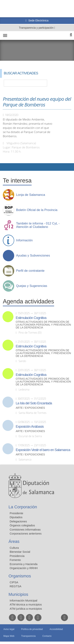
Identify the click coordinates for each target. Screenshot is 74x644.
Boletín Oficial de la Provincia (37, 210)
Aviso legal (9, 629)
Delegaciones (18, 521)
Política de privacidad (32, 629)
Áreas (14, 541)
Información (24, 240)
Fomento (15, 560)
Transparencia (28, 636)
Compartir (5, 167)
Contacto (47, 636)
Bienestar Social (20, 552)
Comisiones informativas (25, 529)
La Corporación (23, 507)
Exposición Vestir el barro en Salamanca (43, 450)
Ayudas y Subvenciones (33, 256)
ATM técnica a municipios (26, 604)
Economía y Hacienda (24, 564)
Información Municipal (23, 600)
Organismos (20, 576)
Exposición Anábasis (30, 427)
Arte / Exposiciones (30, 408)
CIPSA (14, 582)
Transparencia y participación (37, 28)
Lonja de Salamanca (31, 195)
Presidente (16, 513)
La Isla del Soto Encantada (34, 403)
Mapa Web (9, 636)
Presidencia (17, 556)
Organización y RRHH (24, 568)
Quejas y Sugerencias (32, 286)
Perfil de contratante (30, 271)
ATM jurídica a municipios (26, 609)
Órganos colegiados (22, 525)
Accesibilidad (56, 629)
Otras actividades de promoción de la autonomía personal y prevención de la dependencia (43, 325)
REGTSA (16, 586)
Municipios (18, 594)
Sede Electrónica (38, 20)
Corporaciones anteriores (26, 533)
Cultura (14, 548)
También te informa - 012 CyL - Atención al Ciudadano (38, 225)
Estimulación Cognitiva (31, 318)
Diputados (16, 517)
